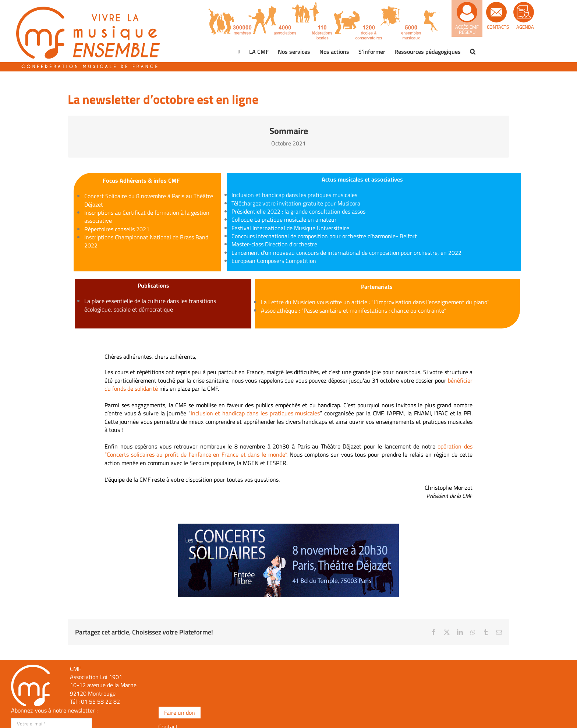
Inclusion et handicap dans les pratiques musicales (255, 413)
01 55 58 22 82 (100, 701)
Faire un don (180, 713)
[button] (473, 52)
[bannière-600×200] (288, 527)
